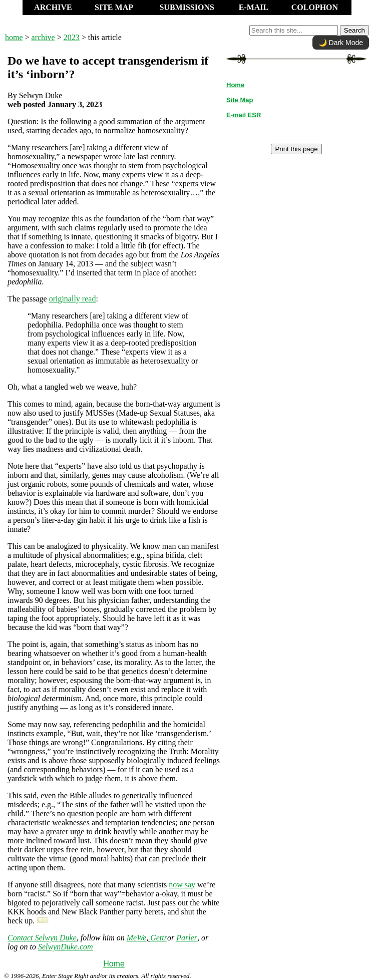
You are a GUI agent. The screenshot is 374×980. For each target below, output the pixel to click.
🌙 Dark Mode (341, 43)
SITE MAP (114, 7)
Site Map (240, 100)
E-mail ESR (244, 115)
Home (114, 964)
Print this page (296, 149)
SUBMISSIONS (186, 7)
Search (354, 30)
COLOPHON (315, 7)
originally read (73, 299)
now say (182, 885)
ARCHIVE (53, 7)
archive (43, 37)
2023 (72, 37)
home (14, 37)
